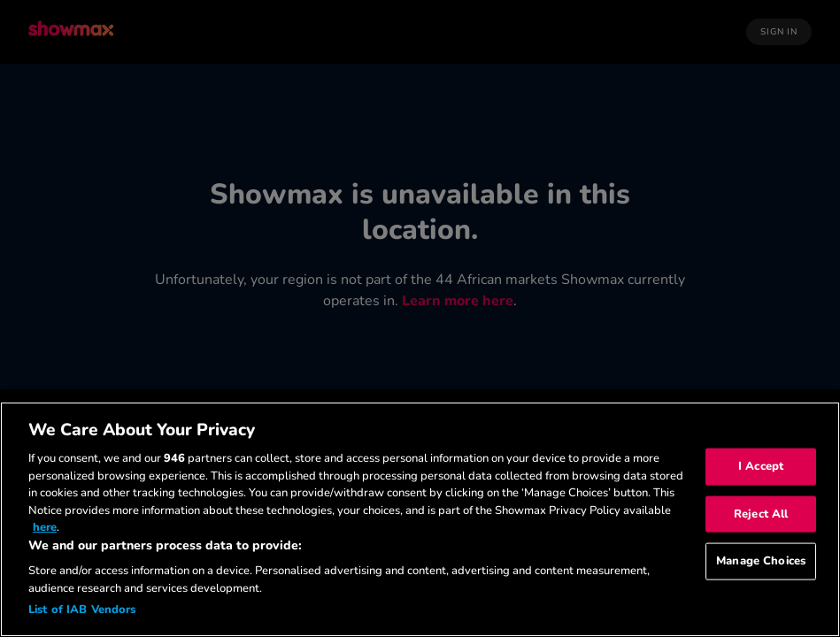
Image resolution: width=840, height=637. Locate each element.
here (45, 527)
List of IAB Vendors (82, 610)
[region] (420, 519)
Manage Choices (761, 561)
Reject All (761, 513)
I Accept (761, 466)
